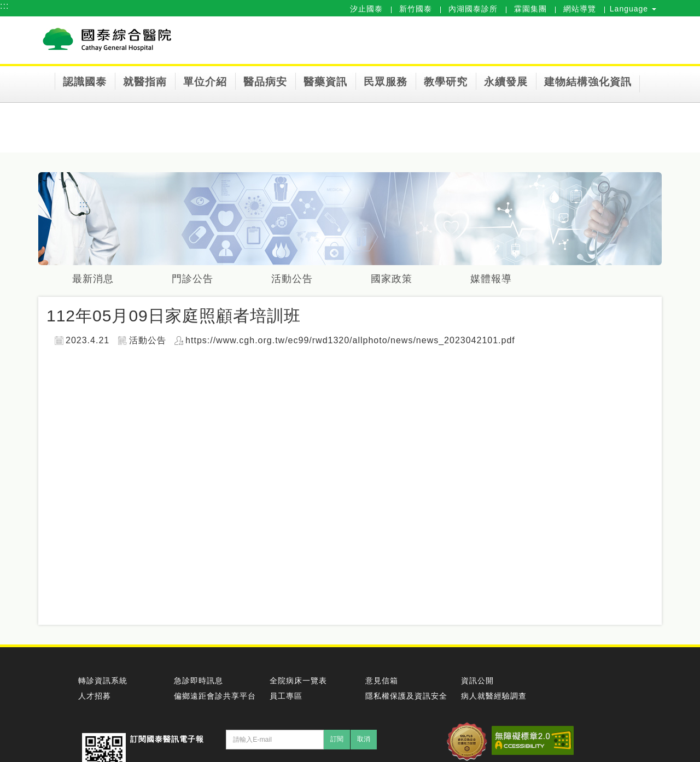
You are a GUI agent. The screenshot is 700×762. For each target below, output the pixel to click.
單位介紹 (205, 82)
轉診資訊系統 (103, 681)
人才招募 (95, 696)
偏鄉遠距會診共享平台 (215, 696)
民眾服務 (386, 82)
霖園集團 (530, 9)
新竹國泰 (416, 9)
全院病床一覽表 (298, 681)
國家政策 (393, 279)
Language (633, 9)
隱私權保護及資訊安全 (406, 696)
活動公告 (293, 279)
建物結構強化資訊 (588, 82)
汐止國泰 (366, 9)
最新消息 (93, 279)
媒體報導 (493, 279)
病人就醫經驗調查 (494, 696)
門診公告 (193, 279)
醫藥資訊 (325, 82)
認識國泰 (85, 82)
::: (4, 6)
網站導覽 (580, 9)
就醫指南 (145, 82)
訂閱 (337, 739)
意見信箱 (382, 681)
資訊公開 (477, 681)
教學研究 (446, 82)
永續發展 (506, 82)
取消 (364, 739)
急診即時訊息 (199, 681)
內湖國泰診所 (473, 9)
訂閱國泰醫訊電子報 (167, 739)
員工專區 (286, 696)
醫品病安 (265, 82)
